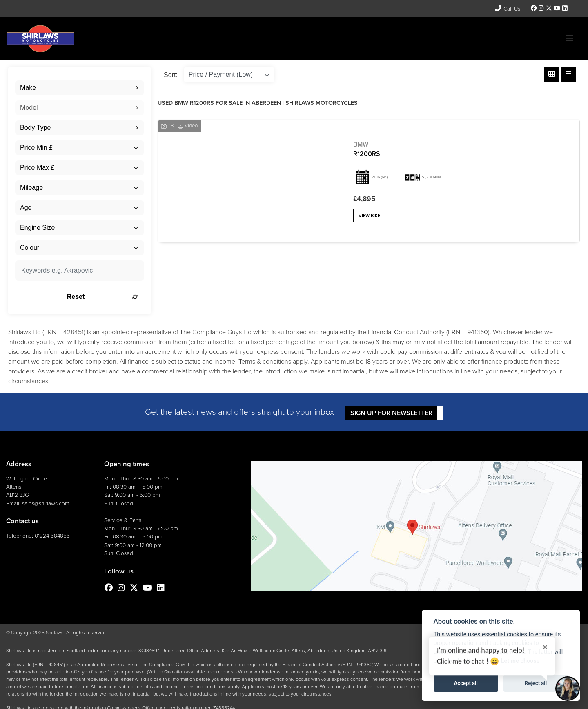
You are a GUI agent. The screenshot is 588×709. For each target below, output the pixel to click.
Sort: (171, 75)
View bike (369, 216)
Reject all (536, 683)
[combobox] (80, 88)
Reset (102, 297)
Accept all (466, 683)
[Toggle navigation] (570, 39)
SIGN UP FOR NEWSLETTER (391, 413)
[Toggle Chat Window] (568, 689)
